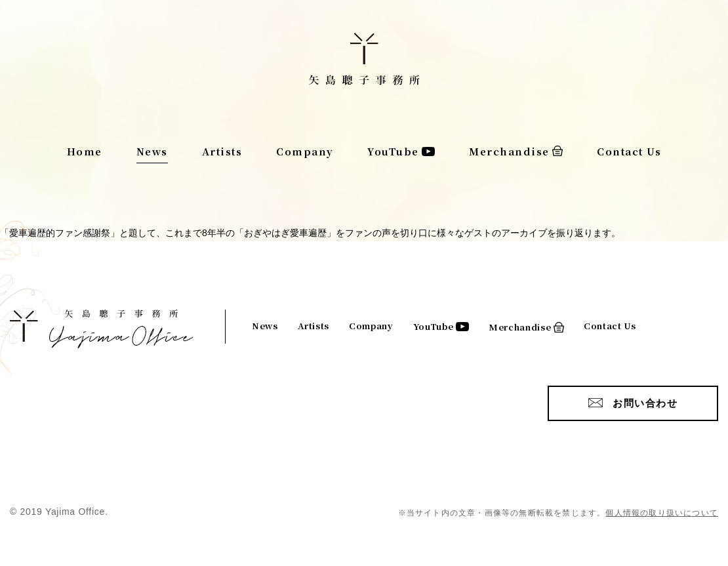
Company (305, 151)
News (152, 151)
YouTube (393, 151)
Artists (222, 151)
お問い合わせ (645, 403)
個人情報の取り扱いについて (662, 513)
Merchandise (509, 151)
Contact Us (629, 151)
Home (85, 151)
